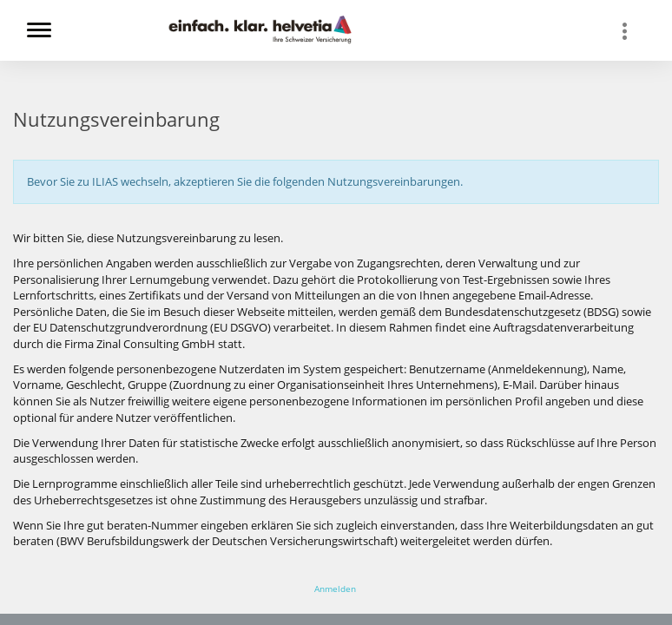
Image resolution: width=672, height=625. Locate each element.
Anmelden (335, 589)
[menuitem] (633, 30)
